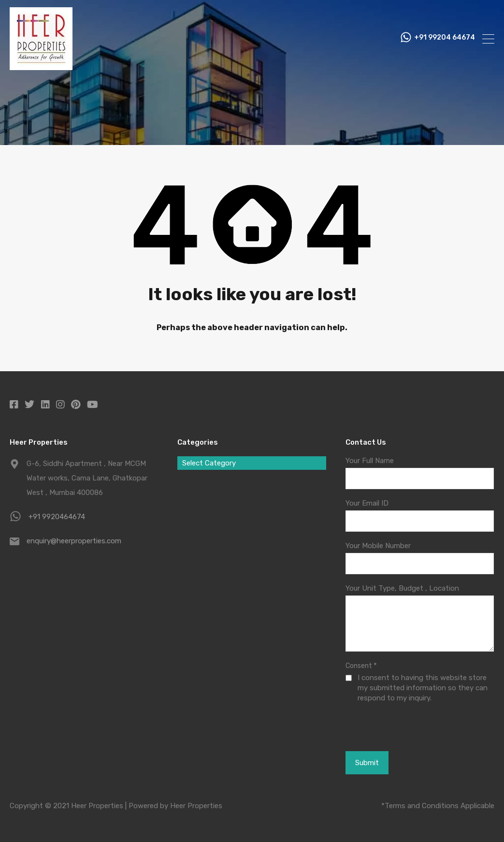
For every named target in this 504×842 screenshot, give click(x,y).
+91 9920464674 (57, 517)
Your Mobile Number (378, 546)
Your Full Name (370, 461)
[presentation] (398, 726)
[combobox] (252, 463)
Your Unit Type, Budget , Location (402, 588)
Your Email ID (367, 503)
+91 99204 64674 (445, 39)
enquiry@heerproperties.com (74, 541)
